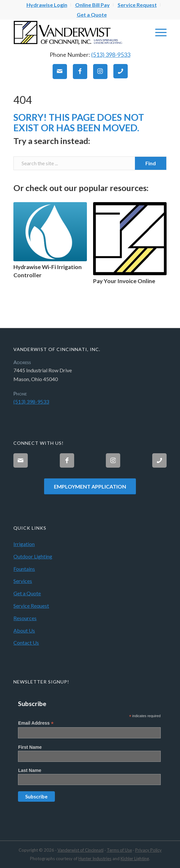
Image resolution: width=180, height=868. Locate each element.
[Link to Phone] (121, 71)
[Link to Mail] (60, 72)
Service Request (31, 606)
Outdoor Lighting (33, 556)
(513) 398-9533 (111, 55)
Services (23, 581)
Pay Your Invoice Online (124, 281)
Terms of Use (119, 850)
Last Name (30, 770)
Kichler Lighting (135, 859)
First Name (30, 747)
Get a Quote (92, 15)
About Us (24, 630)
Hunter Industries (95, 859)
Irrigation (24, 544)
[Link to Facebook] (80, 72)
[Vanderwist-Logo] (75, 32)
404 (23, 100)
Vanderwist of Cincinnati (81, 850)
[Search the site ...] (90, 163)
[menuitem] (47, 5)
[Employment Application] (90, 486)
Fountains (24, 569)
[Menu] (158, 32)
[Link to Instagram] (100, 72)
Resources (25, 618)
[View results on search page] (151, 163)
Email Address (36, 723)
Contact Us (26, 643)
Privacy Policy (148, 850)
